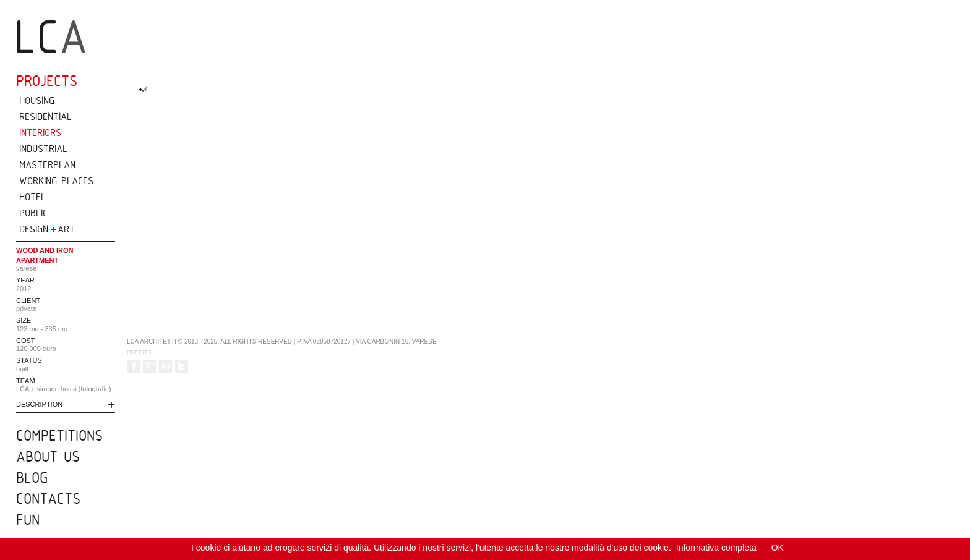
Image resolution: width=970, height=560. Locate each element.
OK (778, 548)
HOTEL (32, 197)
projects (47, 80)
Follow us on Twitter (182, 366)
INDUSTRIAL (43, 148)
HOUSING (37, 100)
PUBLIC (33, 213)
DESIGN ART (47, 229)
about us (48, 456)
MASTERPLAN (47, 164)
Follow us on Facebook (133, 366)
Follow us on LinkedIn (165, 366)
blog (32, 477)
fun (28, 519)
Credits (139, 352)
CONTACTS (48, 498)
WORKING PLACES (56, 180)
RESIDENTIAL (45, 116)
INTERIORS (40, 132)
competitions (59, 435)
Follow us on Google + (149, 366)
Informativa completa (716, 548)
